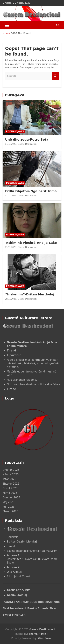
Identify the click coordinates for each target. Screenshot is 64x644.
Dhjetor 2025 (11, 470)
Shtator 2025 (11, 484)
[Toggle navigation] (7, 25)
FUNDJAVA (15, 95)
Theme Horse (37, 634)
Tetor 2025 (9, 479)
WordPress (45, 638)
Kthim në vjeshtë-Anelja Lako (31, 243)
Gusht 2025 (10, 488)
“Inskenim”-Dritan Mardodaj (30, 294)
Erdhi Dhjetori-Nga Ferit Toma (31, 191)
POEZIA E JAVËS (15, 131)
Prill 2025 (9, 507)
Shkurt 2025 (10, 511)
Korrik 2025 (10, 493)
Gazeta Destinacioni (28, 144)
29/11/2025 (10, 299)
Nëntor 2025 (11, 474)
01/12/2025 (11, 144)
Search (55, 76)
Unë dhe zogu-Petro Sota (27, 140)
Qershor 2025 (11, 498)
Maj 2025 (8, 502)
